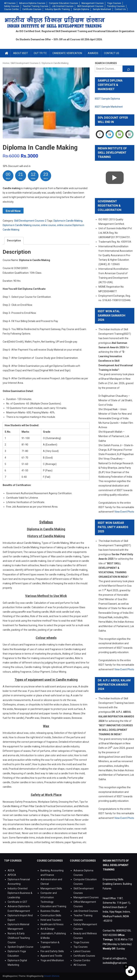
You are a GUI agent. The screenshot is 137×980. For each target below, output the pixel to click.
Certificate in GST (17, 902)
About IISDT (21, 53)
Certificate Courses (32, 9)
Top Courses (81, 947)
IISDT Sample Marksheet (109, 107)
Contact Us (120, 9)
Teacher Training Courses (36, 6)
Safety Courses (12, 6)
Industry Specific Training (57, 9)
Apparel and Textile (51, 956)
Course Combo (11, 9)
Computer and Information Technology (49, 897)
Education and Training (53, 906)
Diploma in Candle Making (68, 221)
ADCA (11, 870)
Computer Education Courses (63, 3)
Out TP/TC (40, 53)
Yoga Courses (114, 3)
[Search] (128, 69)
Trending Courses (116, 6)
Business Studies (50, 911)
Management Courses (93, 3)
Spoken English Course (21, 947)
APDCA (12, 875)
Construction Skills (51, 915)
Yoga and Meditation (52, 960)
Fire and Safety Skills (52, 951)
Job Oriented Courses (63, 6)
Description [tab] (14, 240)
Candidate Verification (67, 53)
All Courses (10, 3)
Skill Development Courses (90, 6)
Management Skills (51, 888)
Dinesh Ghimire (52, 976)
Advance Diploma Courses (32, 3)
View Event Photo (124, 512)
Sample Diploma (81, 9)
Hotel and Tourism (51, 920)
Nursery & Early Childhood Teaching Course (19, 938)
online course (48, 225)
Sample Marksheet (102, 9)
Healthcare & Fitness (52, 924)
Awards (93, 53)
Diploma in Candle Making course (21, 225)
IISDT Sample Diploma (107, 99)
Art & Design (47, 929)
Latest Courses (82, 951)
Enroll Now (13, 211)
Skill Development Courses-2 (30, 221)
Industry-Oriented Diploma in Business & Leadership (20, 893)
